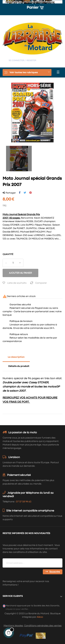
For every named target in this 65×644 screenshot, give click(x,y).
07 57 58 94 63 (24, 502)
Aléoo (40, 617)
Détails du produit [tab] (19, 366)
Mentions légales (13, 626)
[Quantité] (13, 263)
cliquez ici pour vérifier (17, 609)
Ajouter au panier (20, 273)
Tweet (25, 193)
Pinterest (31, 193)
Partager (20, 193)
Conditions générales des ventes (43, 626)
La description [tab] (16, 357)
